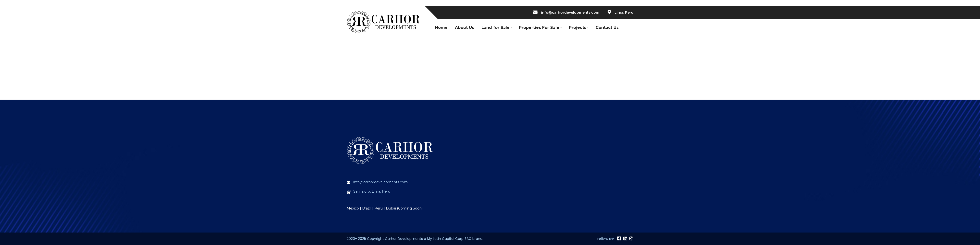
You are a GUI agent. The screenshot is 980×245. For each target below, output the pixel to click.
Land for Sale (496, 28)
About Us (465, 28)
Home (441, 28)
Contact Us (607, 28)
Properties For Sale (539, 28)
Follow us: (606, 239)
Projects (578, 28)
